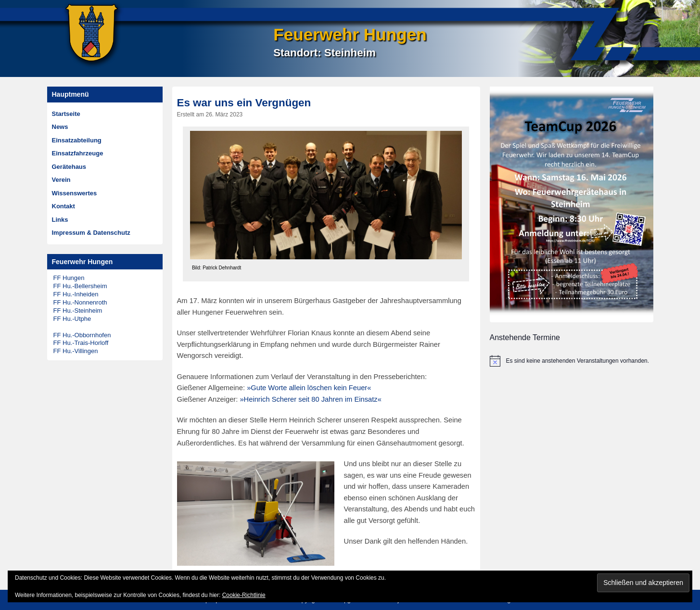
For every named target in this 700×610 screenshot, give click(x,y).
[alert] (572, 361)
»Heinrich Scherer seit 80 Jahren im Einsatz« (311, 399)
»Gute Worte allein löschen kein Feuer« (309, 388)
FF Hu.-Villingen (76, 351)
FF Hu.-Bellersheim (80, 286)
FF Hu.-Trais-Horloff (81, 343)
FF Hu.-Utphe (72, 319)
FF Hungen (69, 278)
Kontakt (64, 206)
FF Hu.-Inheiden (76, 294)
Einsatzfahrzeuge (78, 153)
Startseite (66, 114)
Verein (61, 180)
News (60, 127)
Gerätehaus (69, 167)
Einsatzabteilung (77, 140)
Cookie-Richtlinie (244, 595)
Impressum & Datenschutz (91, 233)
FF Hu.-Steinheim (78, 311)
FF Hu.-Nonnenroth (80, 302)
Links (60, 220)
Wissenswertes (75, 193)
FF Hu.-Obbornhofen (82, 335)
